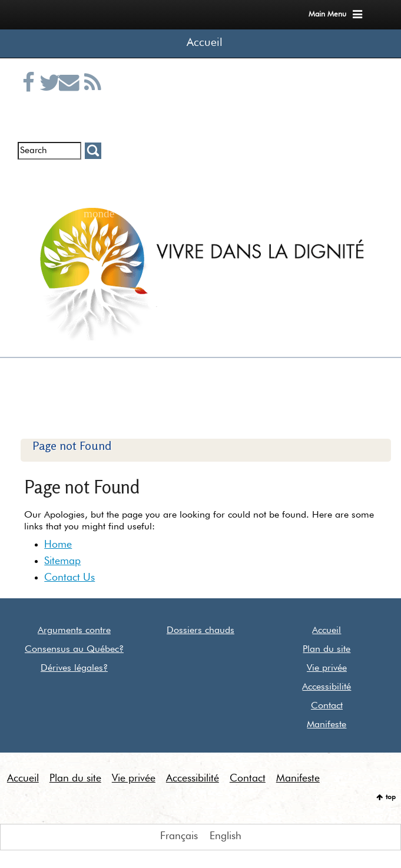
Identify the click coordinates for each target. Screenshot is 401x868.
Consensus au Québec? (74, 650)
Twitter (51, 97)
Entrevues (51, 178)
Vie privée (327, 668)
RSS (92, 97)
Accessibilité (327, 687)
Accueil (205, 43)
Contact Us (69, 578)
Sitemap (62, 561)
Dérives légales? (74, 668)
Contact (327, 706)
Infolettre (31, 178)
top (391, 797)
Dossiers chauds (200, 631)
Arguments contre (74, 631)
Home (58, 545)
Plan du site (327, 650)
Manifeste (327, 725)
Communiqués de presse (70, 187)
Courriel (70, 97)
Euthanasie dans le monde (92, 187)
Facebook (31, 97)
